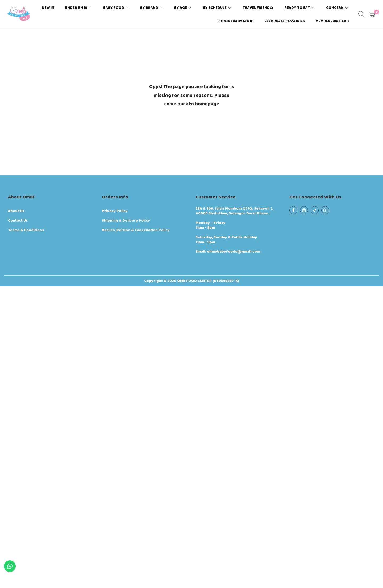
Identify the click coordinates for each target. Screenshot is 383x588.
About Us (16, 211)
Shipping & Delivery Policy (126, 221)
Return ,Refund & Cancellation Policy (136, 230)
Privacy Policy (115, 211)
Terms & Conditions (26, 230)
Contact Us (18, 221)
